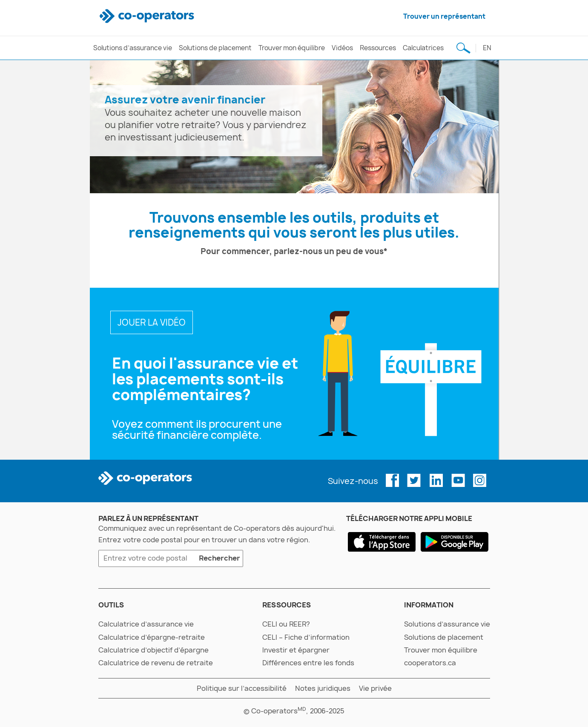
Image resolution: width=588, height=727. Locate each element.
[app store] (382, 542)
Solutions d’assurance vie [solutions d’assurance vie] (133, 48)
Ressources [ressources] (378, 48)
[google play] (455, 542)
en (487, 48)
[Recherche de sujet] (464, 48)
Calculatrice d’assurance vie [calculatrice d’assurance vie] (146, 624)
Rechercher (218, 559)
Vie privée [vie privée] (375, 688)
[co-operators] (148, 16)
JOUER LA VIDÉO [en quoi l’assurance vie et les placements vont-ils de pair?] (152, 322)
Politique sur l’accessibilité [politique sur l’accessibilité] (242, 688)
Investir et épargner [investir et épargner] (296, 650)
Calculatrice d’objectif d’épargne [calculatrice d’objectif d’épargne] (153, 650)
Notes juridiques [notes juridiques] (323, 688)
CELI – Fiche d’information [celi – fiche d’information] (306, 637)
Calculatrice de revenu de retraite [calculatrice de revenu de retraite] (156, 663)
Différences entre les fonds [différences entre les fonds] (308, 663)
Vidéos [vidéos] (342, 48)
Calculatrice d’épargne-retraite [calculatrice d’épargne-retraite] (152, 637)
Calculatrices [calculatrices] (423, 48)
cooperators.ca (430, 663)
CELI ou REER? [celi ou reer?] (286, 624)
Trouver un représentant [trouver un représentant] (444, 16)
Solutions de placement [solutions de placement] (215, 48)
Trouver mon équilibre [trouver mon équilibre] (292, 48)
